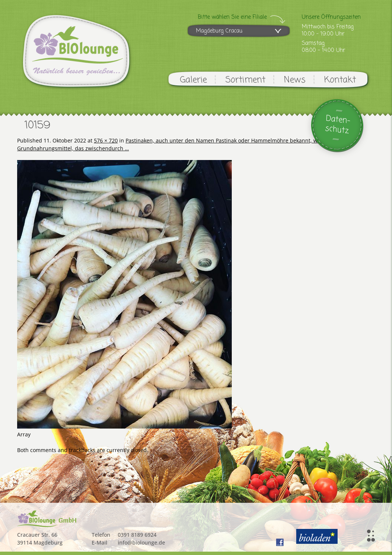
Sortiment (245, 80)
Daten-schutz (338, 125)
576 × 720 (106, 140)
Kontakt (340, 80)
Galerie (193, 80)
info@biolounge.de (141, 543)
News (295, 80)
